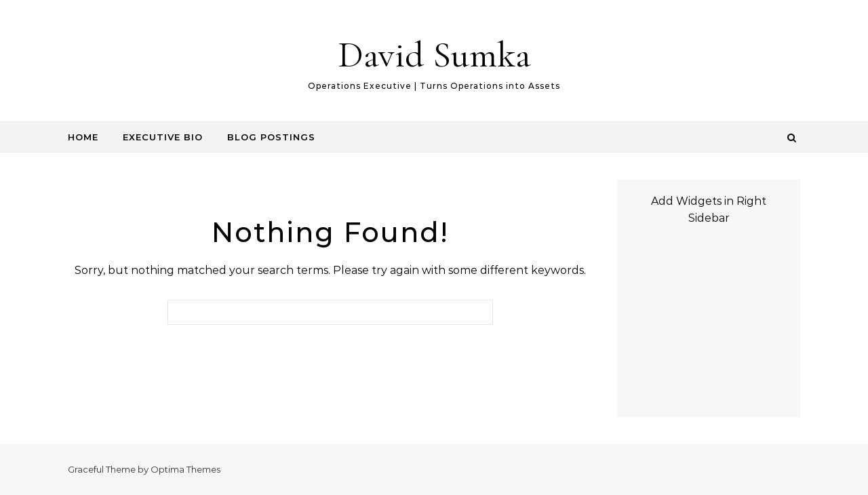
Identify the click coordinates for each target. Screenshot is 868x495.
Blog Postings (271, 137)
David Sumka (434, 55)
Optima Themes (185, 469)
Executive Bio (163, 137)
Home (83, 137)
